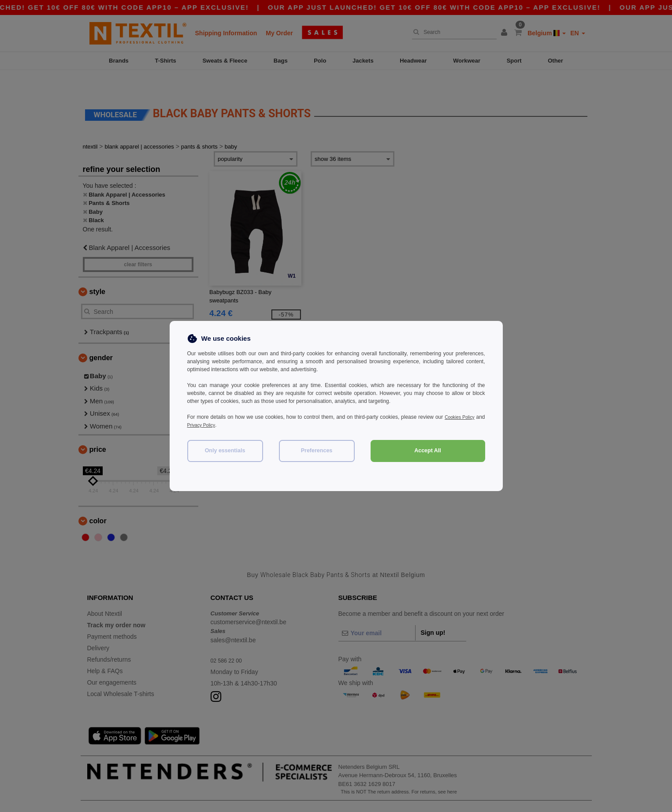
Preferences (317, 451)
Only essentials (225, 451)
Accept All (428, 451)
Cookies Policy (468, 417)
